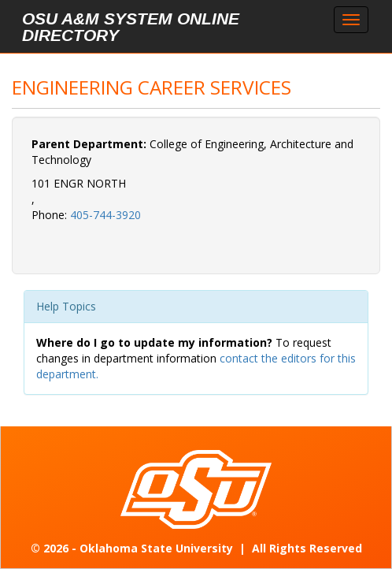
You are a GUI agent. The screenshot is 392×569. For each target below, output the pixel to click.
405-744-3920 (105, 215)
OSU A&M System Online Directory (131, 27)
